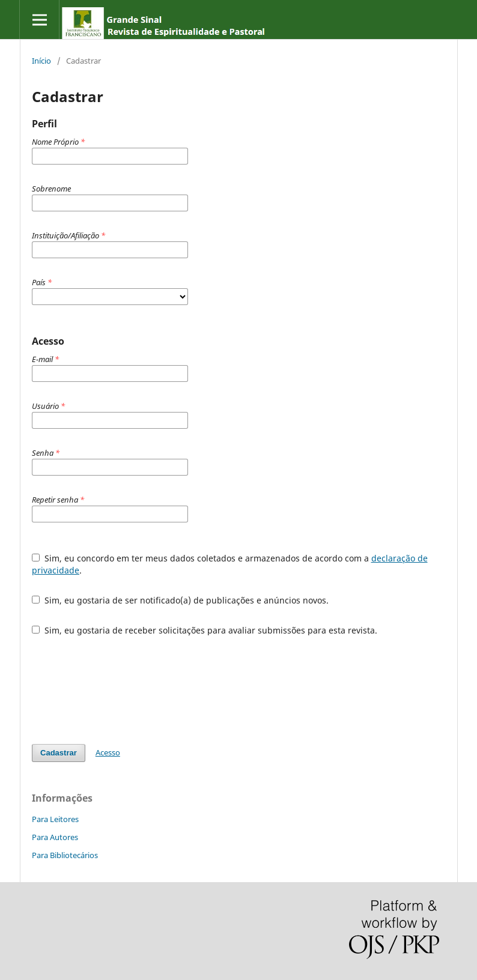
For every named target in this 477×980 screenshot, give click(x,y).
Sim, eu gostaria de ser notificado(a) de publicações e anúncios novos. (180, 600)
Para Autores (55, 837)
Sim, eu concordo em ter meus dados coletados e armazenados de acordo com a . (230, 564)
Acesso (108, 752)
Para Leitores (55, 819)
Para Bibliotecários (65, 855)
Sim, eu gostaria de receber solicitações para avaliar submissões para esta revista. (205, 630)
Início (41, 61)
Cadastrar (59, 753)
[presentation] (123, 690)
